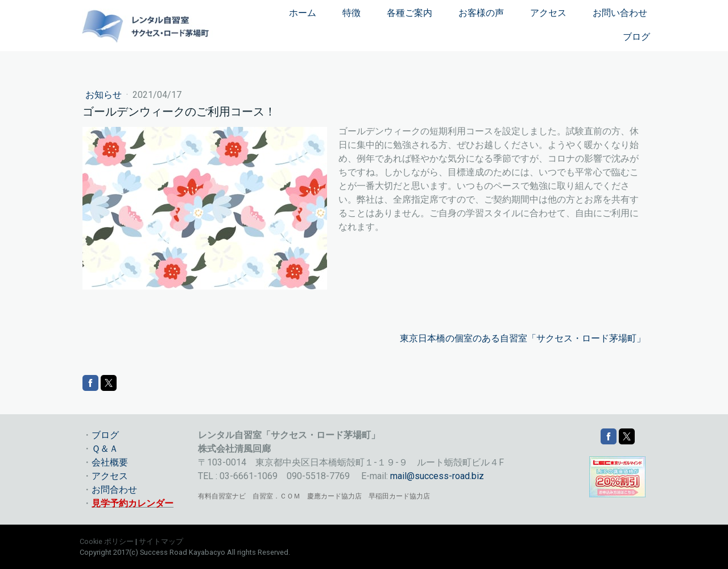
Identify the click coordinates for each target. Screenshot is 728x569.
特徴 (351, 13)
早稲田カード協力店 (399, 496)
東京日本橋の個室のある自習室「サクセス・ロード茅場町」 (523, 338)
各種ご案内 (409, 13)
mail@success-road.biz (437, 476)
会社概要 (110, 462)
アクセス (548, 13)
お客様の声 (481, 13)
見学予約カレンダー (133, 503)
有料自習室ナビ (222, 496)
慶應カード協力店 (334, 496)
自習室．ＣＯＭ (276, 496)
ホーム (303, 13)
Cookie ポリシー (107, 541)
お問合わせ (114, 490)
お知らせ (105, 95)
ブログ (636, 37)
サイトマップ (161, 541)
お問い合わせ (620, 13)
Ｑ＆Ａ (105, 449)
